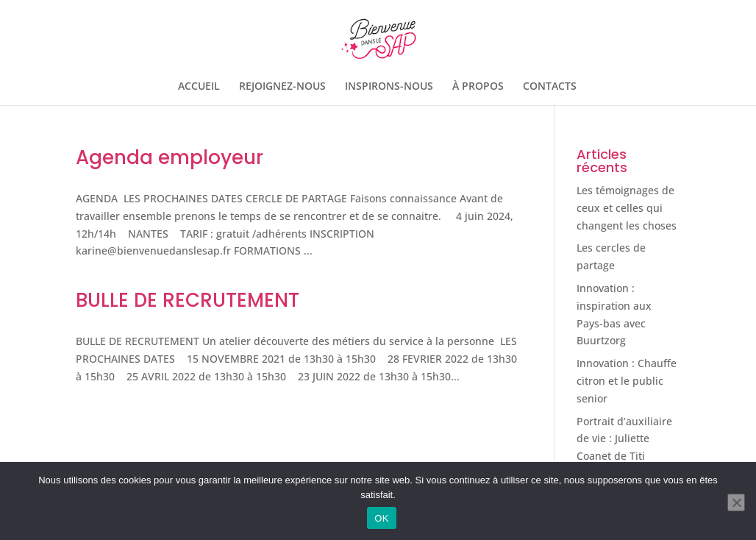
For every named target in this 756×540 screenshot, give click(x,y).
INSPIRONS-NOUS (389, 87)
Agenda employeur (170, 157)
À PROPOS (478, 87)
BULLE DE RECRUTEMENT (188, 300)
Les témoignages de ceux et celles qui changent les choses (627, 208)
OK (381, 518)
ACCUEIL (199, 87)
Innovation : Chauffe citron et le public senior (627, 381)
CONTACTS (550, 87)
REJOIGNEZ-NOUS (282, 87)
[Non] (736, 502)
